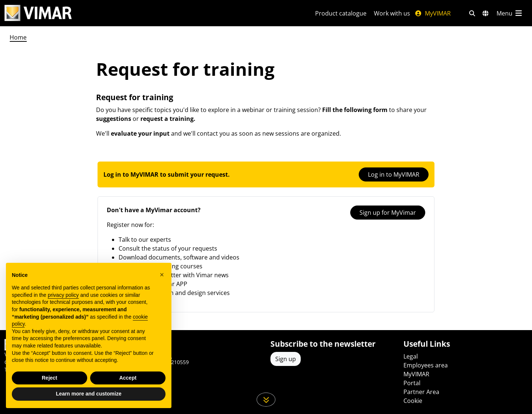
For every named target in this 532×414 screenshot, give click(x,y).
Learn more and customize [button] (88, 394)
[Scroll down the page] (266, 400)
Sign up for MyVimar (388, 213)
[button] (162, 275)
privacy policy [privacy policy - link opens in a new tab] (63, 295)
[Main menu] (510, 13)
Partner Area (421, 392)
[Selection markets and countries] (485, 13)
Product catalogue (341, 13)
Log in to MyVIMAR (394, 174)
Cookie (413, 401)
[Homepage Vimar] (38, 13)
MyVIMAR (433, 13)
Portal (412, 383)
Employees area (426, 365)
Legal (411, 356)
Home (18, 37)
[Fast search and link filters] (472, 13)
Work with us (392, 13)
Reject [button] (50, 378)
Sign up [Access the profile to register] (286, 359)
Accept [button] (128, 378)
